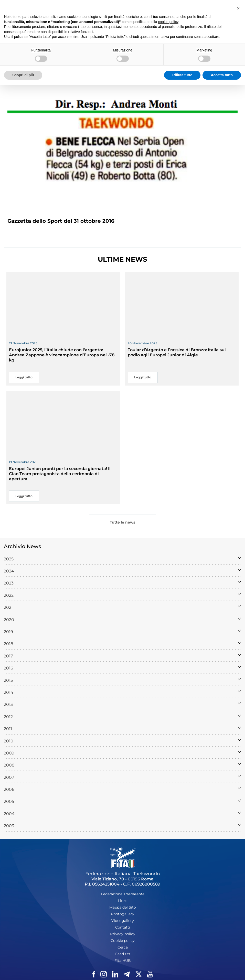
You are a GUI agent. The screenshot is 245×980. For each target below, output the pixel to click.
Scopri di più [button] (23, 75)
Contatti (123, 927)
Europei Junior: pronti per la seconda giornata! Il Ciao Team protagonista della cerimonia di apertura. (60, 474)
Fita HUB (123, 961)
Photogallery (122, 914)
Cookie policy (123, 941)
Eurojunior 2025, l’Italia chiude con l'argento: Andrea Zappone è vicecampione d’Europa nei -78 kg (62, 355)
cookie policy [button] (168, 22)
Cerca (123, 947)
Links (123, 901)
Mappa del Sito (123, 907)
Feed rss (123, 954)
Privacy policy (123, 934)
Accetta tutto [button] (222, 75)
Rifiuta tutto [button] (182, 75)
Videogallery (123, 921)
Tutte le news (122, 522)
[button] (238, 8)
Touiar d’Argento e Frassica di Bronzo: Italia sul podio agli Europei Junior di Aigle (177, 352)
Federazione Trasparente (123, 894)
